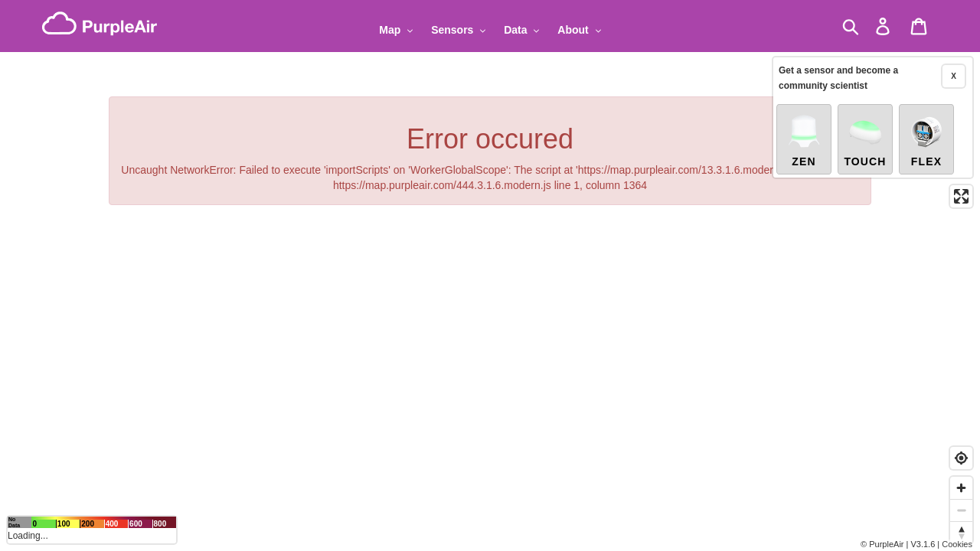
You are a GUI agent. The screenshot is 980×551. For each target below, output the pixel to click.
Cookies (957, 544)
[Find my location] (961, 458)
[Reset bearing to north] (961, 532)
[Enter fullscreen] (961, 196)
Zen (804, 139)
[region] (490, 275)
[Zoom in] (961, 488)
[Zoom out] (961, 510)
